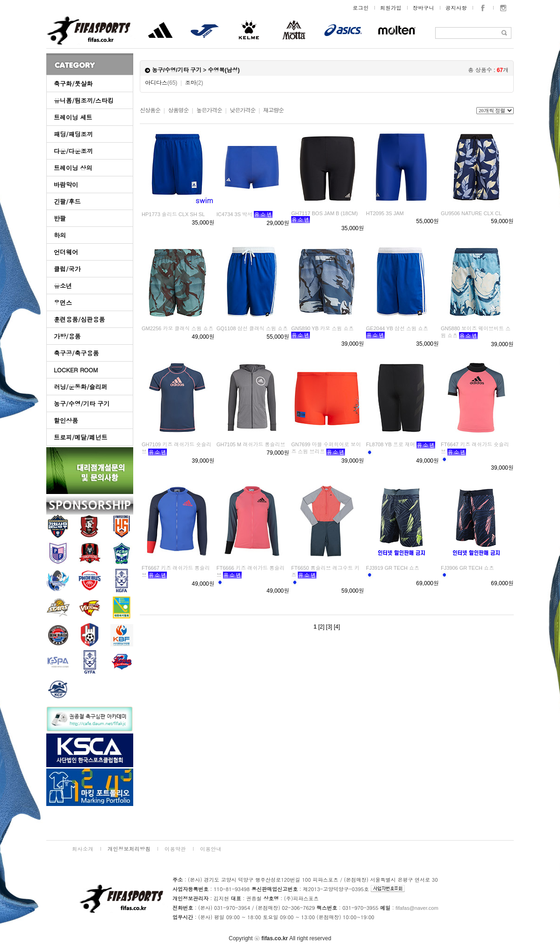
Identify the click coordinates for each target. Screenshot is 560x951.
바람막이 (66, 185)
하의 (60, 235)
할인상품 (66, 420)
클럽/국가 (67, 269)
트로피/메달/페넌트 (81, 437)
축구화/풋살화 (73, 83)
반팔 (60, 218)
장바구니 (424, 8)
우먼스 (63, 302)
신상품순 (150, 110)
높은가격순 (209, 110)
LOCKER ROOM (76, 370)
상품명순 (178, 110)
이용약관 (175, 849)
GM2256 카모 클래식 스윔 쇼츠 (177, 328)
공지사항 (456, 8)
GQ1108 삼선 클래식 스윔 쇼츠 (252, 328)
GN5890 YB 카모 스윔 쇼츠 (323, 328)
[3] (329, 627)
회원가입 (391, 8)
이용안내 (211, 849)
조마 (194, 83)
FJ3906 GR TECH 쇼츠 (467, 568)
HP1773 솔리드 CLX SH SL (173, 214)
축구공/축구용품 (76, 353)
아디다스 (161, 83)
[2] (321, 627)
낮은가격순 (242, 110)
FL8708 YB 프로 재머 (391, 444)
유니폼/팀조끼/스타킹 (84, 100)
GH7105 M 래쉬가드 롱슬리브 (251, 444)
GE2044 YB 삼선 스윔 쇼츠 (397, 328)
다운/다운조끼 (73, 151)
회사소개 (83, 849)
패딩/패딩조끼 (73, 134)
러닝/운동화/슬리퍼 (81, 387)
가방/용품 (67, 336)
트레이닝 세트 (73, 117)
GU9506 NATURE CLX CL (471, 213)
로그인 (361, 8)
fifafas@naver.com (417, 908)
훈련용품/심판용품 (79, 319)
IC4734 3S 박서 (234, 214)
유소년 (63, 286)
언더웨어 (66, 252)
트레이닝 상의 (73, 168)
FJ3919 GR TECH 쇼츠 (393, 568)
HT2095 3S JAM (385, 213)
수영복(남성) (224, 70)
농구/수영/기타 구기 (82, 403)
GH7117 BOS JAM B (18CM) (324, 213)
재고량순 (273, 110)
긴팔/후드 (67, 201)
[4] (337, 627)
